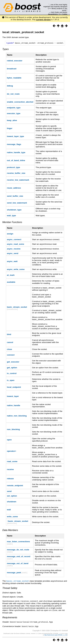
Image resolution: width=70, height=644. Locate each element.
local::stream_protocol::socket (23, 32)
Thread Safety (10, 588)
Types (5, 50)
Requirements (10, 617)
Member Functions (12, 223)
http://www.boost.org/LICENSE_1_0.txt (56, 635)
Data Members (10, 531)
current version (43, 20)
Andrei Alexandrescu (58, 13)
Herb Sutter (55, 12)
